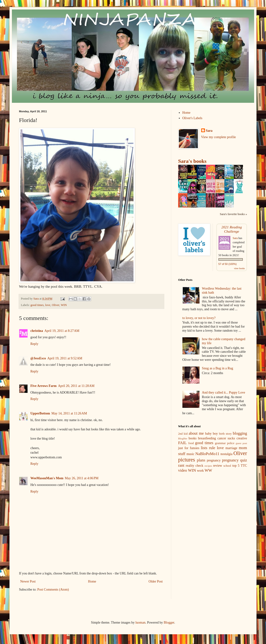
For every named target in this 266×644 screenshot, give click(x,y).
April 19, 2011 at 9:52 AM (65, 358)
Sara (209, 131)
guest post (241, 443)
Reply (34, 344)
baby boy (211, 434)
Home (92, 581)
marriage (231, 448)
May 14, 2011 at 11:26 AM (69, 413)
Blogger (169, 623)
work (200, 471)
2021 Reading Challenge (232, 229)
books (192, 438)
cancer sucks (226, 438)
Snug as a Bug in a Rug (217, 368)
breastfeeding (207, 438)
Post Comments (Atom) (53, 590)
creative (242, 438)
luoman (140, 623)
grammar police (225, 443)
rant (181, 465)
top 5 (236, 466)
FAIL (182, 443)
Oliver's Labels (192, 118)
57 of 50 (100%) (228, 264)
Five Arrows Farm (43, 386)
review (218, 466)
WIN (64, 305)
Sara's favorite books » (233, 214)
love (48, 305)
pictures (187, 460)
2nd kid (183, 434)
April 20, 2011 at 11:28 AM (76, 386)
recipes (208, 466)
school (227, 466)
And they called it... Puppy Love (223, 393)
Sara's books (192, 161)
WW (209, 470)
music (190, 454)
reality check (195, 466)
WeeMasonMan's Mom (47, 478)
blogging (240, 433)
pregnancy (214, 460)
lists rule (208, 448)
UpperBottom (40, 413)
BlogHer (183, 438)
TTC (244, 466)
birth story (225, 434)
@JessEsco (38, 358)
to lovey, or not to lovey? (199, 318)
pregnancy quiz (235, 460)
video (183, 470)
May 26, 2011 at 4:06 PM (82, 478)
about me (196, 433)
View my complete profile (219, 137)
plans (201, 460)
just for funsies (189, 448)
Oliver (56, 305)
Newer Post (28, 581)
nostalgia (226, 454)
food (191, 443)
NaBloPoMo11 (207, 454)
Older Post (156, 581)
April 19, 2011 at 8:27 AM (62, 331)
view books (239, 268)
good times (37, 305)
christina (37, 331)
